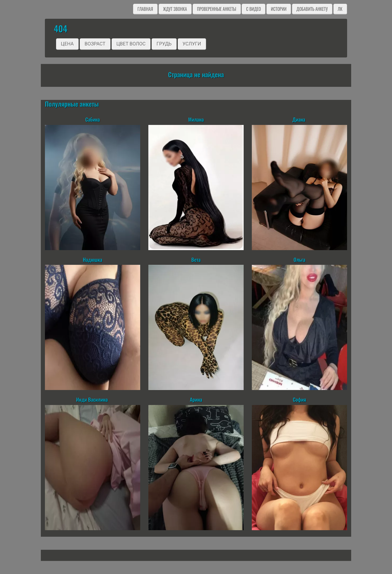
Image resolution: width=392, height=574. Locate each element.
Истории (279, 9)
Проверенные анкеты (217, 9)
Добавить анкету (312, 9)
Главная (145, 9)
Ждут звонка (175, 9)
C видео (253, 9)
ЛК (340, 9)
